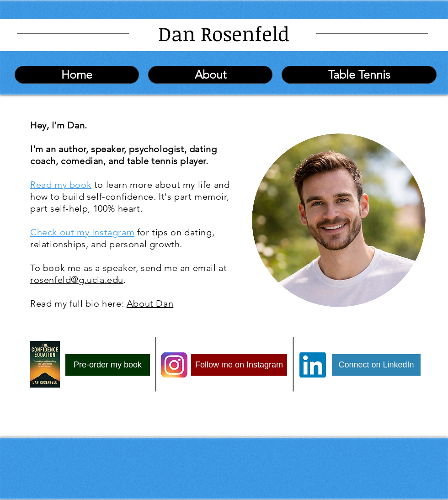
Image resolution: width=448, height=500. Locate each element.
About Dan (150, 303)
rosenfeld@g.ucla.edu (77, 280)
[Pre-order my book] (108, 365)
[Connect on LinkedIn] (376, 365)
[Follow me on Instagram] (239, 365)
